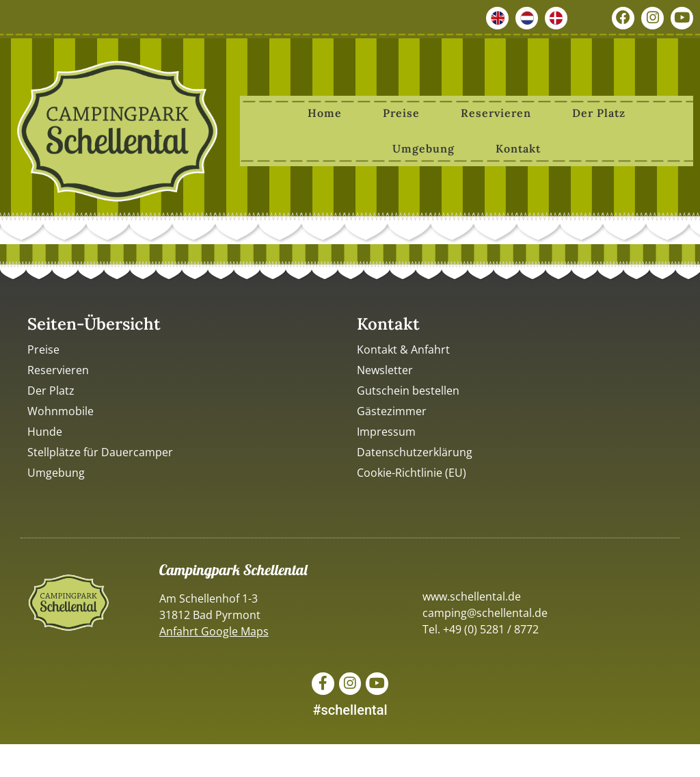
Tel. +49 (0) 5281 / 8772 (481, 629)
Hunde (45, 432)
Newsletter (385, 370)
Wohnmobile (60, 411)
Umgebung (423, 148)
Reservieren (496, 112)
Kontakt (518, 148)
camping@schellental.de (485, 613)
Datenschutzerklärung (415, 452)
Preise (401, 112)
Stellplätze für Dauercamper (100, 452)
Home (325, 112)
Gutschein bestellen (408, 391)
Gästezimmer (392, 411)
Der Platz (599, 112)
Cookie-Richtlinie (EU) (412, 473)
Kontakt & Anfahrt (403, 350)
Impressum (386, 432)
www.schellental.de (472, 596)
